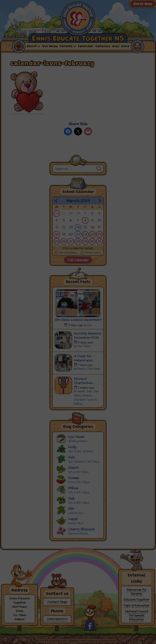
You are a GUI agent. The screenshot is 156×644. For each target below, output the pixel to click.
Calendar (85, 46)
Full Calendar (78, 260)
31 (99, 241)
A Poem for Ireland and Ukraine (83, 358)
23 (92, 234)
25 (57, 241)
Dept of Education (136, 605)
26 (57, 213)
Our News (50, 46)
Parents (66, 46)
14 (78, 227)
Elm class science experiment (78, 320)
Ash (79, 459)
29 (85, 241)
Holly (79, 449)
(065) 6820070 (57, 619)
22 (85, 234)
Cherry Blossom (79, 531)
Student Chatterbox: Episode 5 (84, 381)
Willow (78, 404)
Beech (81, 369)
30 (92, 241)
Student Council (85, 400)
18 (57, 234)
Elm (90, 325)
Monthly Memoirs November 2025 (87, 336)
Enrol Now (143, 4)
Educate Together (136, 600)
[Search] (99, 168)
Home (19, 46)
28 (78, 241)
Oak (89, 391)
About (32, 46)
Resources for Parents (137, 592)
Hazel (81, 391)
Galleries (103, 46)
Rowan (87, 395)
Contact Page (57, 602)
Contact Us (137, 46)
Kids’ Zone (121, 46)
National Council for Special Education (137, 615)
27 (71, 241)
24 (99, 234)
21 (78, 234)
